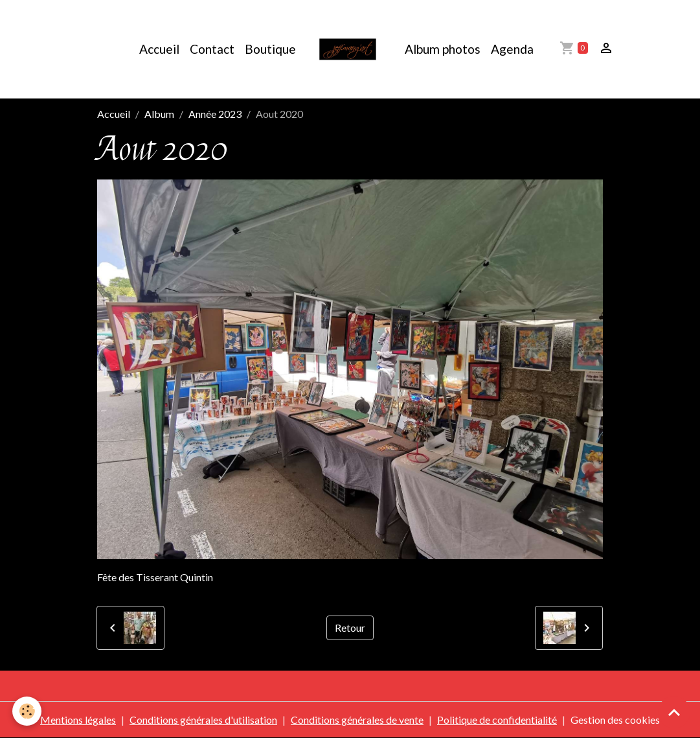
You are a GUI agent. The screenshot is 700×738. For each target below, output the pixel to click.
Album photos (443, 49)
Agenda (512, 49)
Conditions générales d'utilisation (203, 720)
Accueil (159, 49)
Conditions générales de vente (357, 720)
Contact (212, 49)
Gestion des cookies (615, 720)
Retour (350, 628)
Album (159, 114)
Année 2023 (215, 114)
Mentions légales (78, 720)
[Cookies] (28, 711)
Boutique (270, 49)
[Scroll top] (674, 712)
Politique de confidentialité (497, 720)
